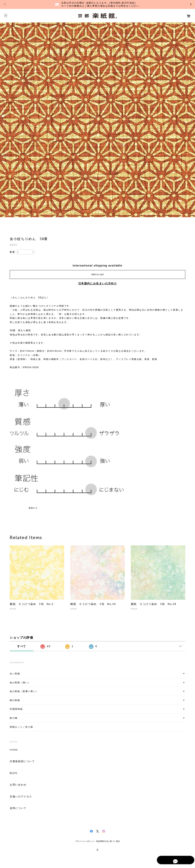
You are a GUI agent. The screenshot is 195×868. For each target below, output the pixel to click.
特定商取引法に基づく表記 (108, 841)
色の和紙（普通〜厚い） (24, 691)
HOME (14, 750)
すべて (22, 646)
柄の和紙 (15, 700)
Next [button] (191, 120)
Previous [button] (4, 120)
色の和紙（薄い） (20, 683)
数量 (12, 252)
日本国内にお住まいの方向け (98, 283)
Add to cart (97, 274)
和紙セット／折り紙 (21, 727)
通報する (33, 508)
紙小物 (14, 718)
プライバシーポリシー (85, 841)
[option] (97, 120)
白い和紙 (15, 674)
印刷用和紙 (16, 709)
